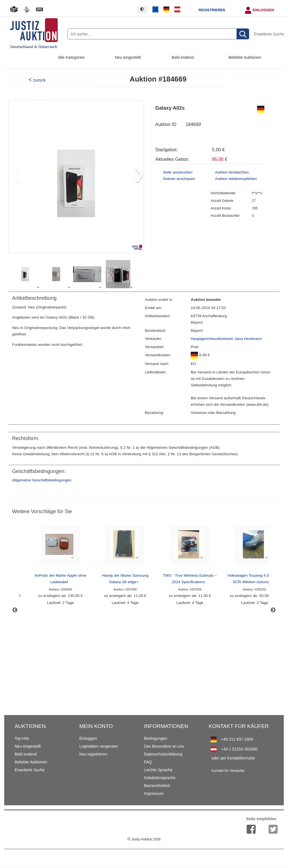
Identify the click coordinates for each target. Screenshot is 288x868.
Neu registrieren (93, 754)
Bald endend (183, 57)
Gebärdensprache (160, 778)
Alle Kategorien (71, 57)
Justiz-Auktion (144, 839)
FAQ (148, 762)
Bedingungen (156, 738)
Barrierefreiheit (157, 786)
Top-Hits (22, 738)
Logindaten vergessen (99, 746)
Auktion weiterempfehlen (236, 179)
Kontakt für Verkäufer (228, 771)
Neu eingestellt (128, 57)
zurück (39, 80)
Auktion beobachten (232, 172)
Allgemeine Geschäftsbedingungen (42, 480)
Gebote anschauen (179, 179)
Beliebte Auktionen (245, 57)
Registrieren (212, 10)
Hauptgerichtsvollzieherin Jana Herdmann (226, 339)
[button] (137, 177)
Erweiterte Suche (269, 34)
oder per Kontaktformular (233, 758)
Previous (15, 610)
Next (273, 610)
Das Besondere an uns (164, 746)
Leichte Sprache (158, 770)
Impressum (154, 793)
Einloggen (263, 10)
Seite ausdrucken (178, 172)
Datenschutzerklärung (163, 754)
